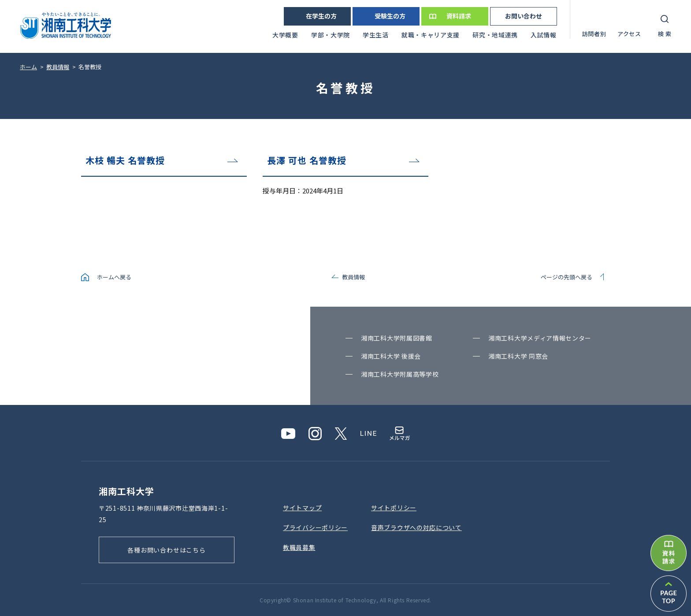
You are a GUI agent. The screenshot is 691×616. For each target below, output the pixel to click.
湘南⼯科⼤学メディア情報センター (540, 338)
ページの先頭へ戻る (567, 277)
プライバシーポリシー (315, 527)
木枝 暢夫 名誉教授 (125, 160)
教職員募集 (299, 547)
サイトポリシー (394, 508)
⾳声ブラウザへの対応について (416, 527)
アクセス (629, 34)
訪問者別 (594, 34)
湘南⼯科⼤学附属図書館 (397, 338)
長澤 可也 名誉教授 (307, 160)
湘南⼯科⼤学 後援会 (391, 356)
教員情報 (353, 277)
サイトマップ (302, 508)
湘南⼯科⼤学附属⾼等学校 (400, 374)
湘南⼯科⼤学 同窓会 (518, 356)
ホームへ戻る (114, 277)
